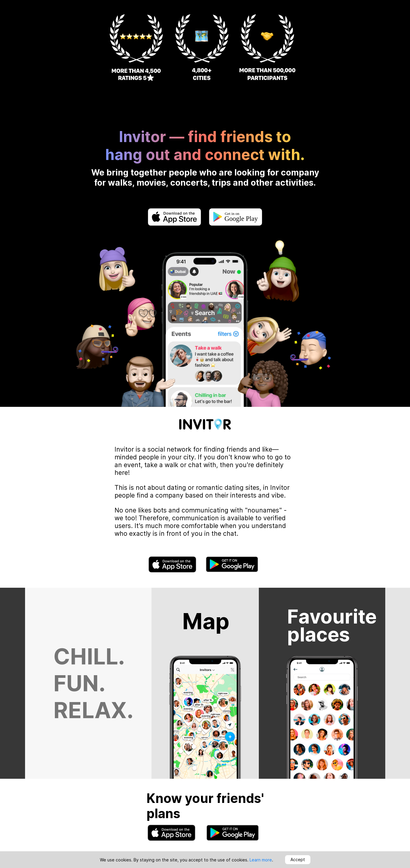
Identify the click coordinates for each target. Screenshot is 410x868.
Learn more (261, 860)
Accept (298, 859)
